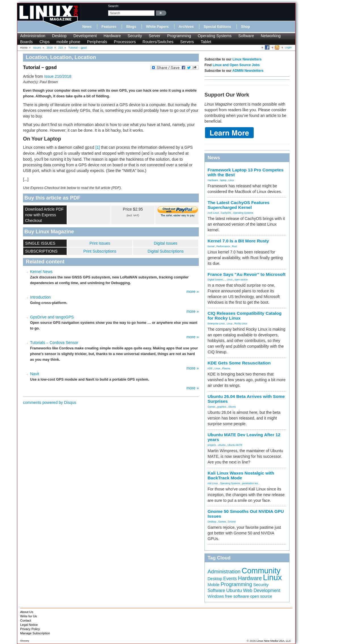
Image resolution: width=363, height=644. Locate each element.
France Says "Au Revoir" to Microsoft (247, 274)
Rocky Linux (241, 324)
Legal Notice (29, 625)
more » (193, 291)
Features (109, 27)
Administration (33, 36)
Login (288, 47)
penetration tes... (251, 483)
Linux (231, 180)
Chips (45, 42)
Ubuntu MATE (235, 445)
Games (211, 407)
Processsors (125, 42)
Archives (186, 27)
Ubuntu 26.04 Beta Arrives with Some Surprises (246, 399)
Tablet (206, 42)
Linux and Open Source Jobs (236, 65)
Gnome (232, 522)
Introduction (40, 297)
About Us (27, 612)
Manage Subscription (35, 633)
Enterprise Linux (216, 324)
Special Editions (217, 27)
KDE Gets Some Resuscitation (239, 363)
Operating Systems (215, 36)
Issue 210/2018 (58, 76)
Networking (271, 36)
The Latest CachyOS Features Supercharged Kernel (239, 205)
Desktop (59, 36)
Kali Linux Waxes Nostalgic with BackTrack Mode (241, 475)
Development (85, 36)
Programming (179, 36)
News (87, 27)
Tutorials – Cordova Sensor (54, 343)
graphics (222, 407)
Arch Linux (213, 213)
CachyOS (226, 213)
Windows (216, 596)
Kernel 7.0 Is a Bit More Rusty (238, 241)
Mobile (214, 585)
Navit (35, 374)
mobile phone (68, 42)
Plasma (226, 368)
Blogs (131, 27)
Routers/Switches (158, 42)
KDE (210, 368)
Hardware (112, 36)
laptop (223, 180)
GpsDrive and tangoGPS (52, 317)
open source (241, 280)
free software (237, 596)
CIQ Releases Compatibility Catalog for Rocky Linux (245, 316)
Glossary (25, 641)
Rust (234, 246)
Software (246, 36)
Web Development (262, 590)
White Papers (157, 27)
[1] (98, 147)
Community (261, 571)
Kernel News (41, 272)
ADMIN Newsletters (248, 71)
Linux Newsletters (247, 59)
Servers (187, 42)
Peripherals (97, 42)
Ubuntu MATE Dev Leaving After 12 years (244, 437)
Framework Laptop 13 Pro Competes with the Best (246, 172)
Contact (26, 620)
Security (135, 36)
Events (230, 579)
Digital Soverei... (216, 280)
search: (114, 6)
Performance (223, 246)
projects (212, 445)
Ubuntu (232, 407)
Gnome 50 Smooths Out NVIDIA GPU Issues (246, 514)
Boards (26, 42)
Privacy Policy (30, 629)
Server (154, 36)
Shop (245, 27)
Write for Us (29, 616)
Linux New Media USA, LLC (274, 641)
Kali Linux (213, 483)
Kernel (211, 246)
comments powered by (50, 402)
